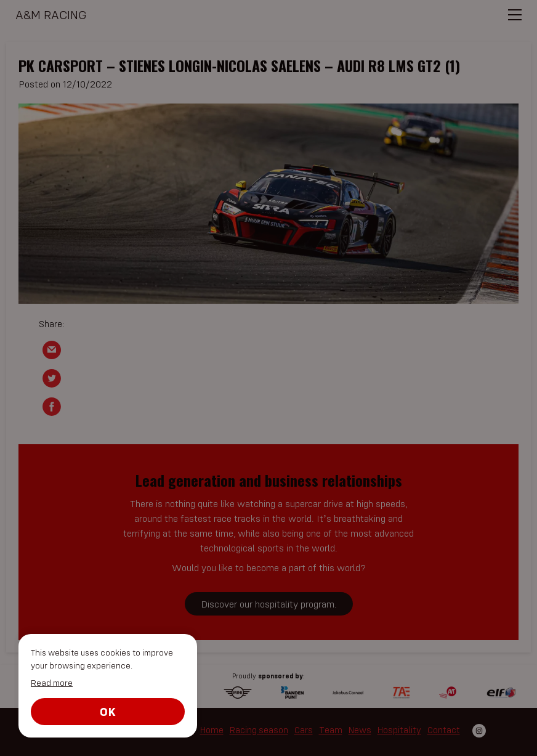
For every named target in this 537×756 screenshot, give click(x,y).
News (360, 730)
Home (212, 730)
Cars (304, 730)
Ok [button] (108, 711)
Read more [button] (52, 683)
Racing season (259, 730)
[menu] (517, 19)
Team (331, 730)
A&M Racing (51, 14)
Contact (444, 730)
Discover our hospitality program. (269, 604)
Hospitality (399, 730)
